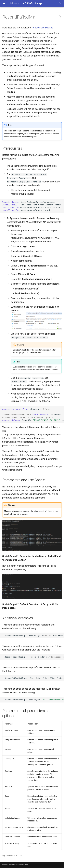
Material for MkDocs (20, 865)
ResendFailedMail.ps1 (43, 28)
